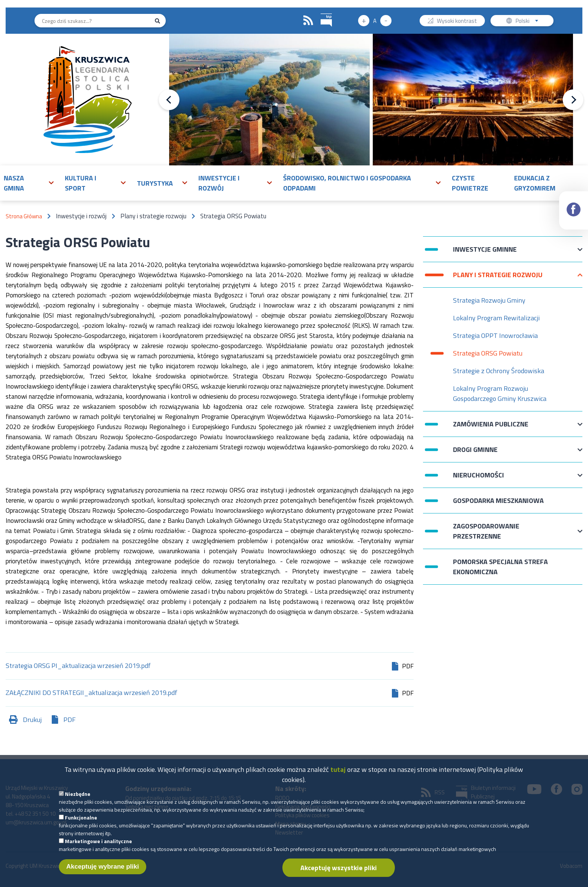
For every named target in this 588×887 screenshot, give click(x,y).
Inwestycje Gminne (485, 253)
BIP (321, 13)
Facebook (574, 203)
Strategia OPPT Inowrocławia (495, 335)
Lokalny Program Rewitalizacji (496, 318)
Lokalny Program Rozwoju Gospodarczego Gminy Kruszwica (500, 393)
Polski (529, 22)
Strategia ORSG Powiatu (488, 353)
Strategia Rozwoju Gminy (489, 300)
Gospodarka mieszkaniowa (498, 501)
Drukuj (32, 720)
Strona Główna (24, 216)
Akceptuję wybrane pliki (103, 870)
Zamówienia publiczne (491, 428)
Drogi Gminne (475, 453)
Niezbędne (78, 798)
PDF (70, 720)
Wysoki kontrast (457, 22)
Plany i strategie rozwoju (498, 278)
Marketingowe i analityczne (98, 845)
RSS (308, 21)
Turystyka (155, 183)
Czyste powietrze (470, 183)
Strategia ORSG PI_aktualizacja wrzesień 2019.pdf (78, 666)
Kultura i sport (81, 183)
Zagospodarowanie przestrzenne (486, 531)
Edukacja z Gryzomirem (535, 183)
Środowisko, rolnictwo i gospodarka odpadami (347, 183)
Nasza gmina (14, 183)
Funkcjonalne (81, 821)
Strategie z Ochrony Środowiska (499, 371)
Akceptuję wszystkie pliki (339, 871)
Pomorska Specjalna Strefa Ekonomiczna (500, 567)
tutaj (338, 773)
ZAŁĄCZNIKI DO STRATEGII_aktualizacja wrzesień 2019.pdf (91, 693)
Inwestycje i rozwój (219, 183)
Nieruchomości (478, 479)
